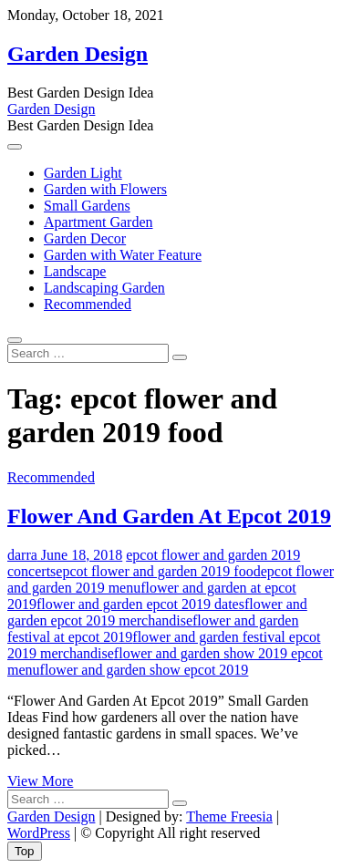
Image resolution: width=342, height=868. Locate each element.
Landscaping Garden (104, 288)
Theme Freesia (229, 816)
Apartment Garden (98, 222)
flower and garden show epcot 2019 (145, 670)
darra (22, 555)
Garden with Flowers (105, 189)
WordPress (39, 833)
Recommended (88, 304)
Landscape (75, 271)
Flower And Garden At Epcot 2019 (169, 516)
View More (40, 781)
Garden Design (78, 54)
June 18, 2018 (80, 555)
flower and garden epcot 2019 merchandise (157, 612)
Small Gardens (87, 206)
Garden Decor (85, 238)
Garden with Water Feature (123, 255)
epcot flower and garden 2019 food (158, 571)
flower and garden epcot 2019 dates (140, 604)
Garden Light (83, 173)
